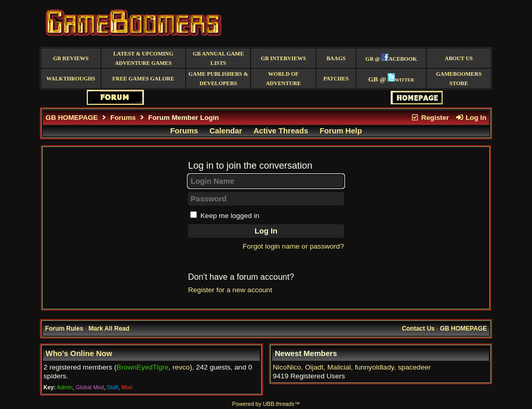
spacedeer (414, 367)
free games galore (143, 79)
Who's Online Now (79, 353)
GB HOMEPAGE (72, 118)
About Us (459, 58)
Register (430, 118)
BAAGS (336, 58)
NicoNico (287, 367)
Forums (123, 118)
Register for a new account (230, 290)
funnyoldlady (374, 367)
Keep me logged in (230, 216)
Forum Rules (64, 329)
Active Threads (281, 131)
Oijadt (314, 367)
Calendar (226, 131)
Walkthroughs (71, 79)
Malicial (339, 367)
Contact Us (418, 329)
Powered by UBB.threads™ (266, 404)
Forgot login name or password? (293, 246)
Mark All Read (109, 329)
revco (181, 367)
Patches (336, 79)
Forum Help (341, 131)
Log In (471, 118)
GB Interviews (283, 58)
